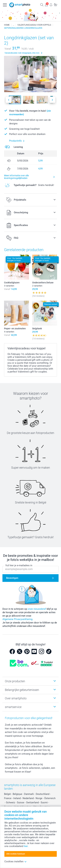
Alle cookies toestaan (16, 854)
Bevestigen (12, 578)
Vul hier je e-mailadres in (19, 565)
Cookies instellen (16, 861)
